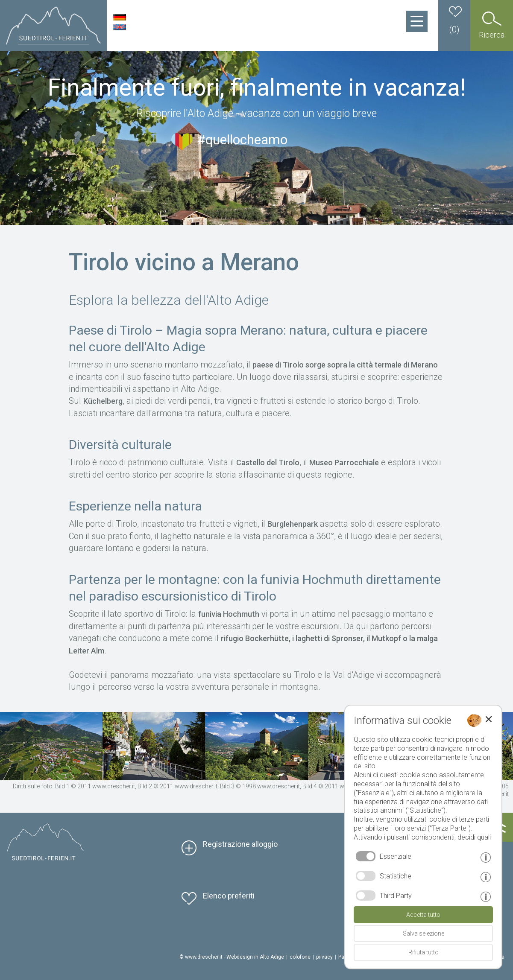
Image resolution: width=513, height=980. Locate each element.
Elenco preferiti (229, 896)
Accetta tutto (423, 915)
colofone (300, 957)
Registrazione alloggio (240, 844)
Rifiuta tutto (424, 952)
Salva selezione (424, 933)
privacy (324, 957)
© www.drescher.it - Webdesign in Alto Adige (232, 957)
